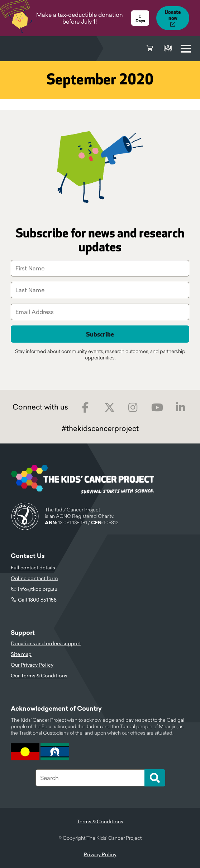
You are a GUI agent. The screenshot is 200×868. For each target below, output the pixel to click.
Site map (21, 654)
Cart (150, 49)
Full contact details (33, 568)
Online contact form (34, 578)
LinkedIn (181, 408)
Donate (168, 49)
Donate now (173, 15)
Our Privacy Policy (32, 665)
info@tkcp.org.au (38, 589)
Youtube (157, 408)
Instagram (133, 408)
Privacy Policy (100, 854)
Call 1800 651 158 (37, 600)
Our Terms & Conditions (39, 676)
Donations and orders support (46, 643)
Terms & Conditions (100, 822)
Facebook (85, 408)
